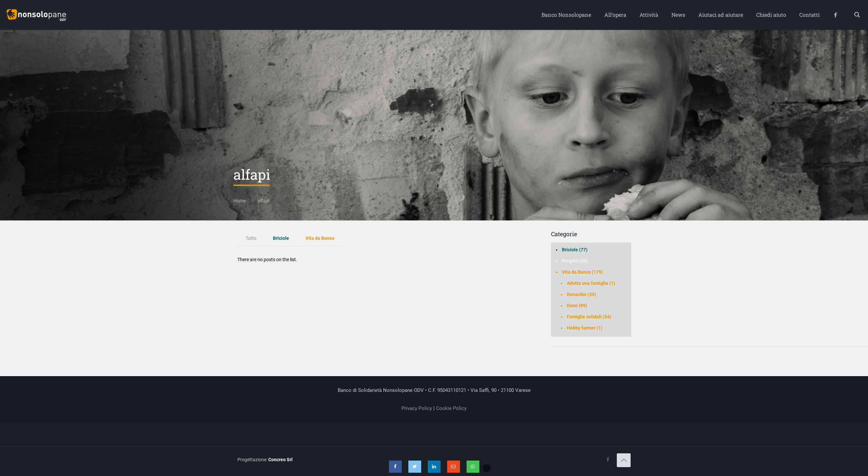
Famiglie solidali (584, 317)
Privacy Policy (417, 408)
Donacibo (577, 294)
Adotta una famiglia (588, 283)
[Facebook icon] (608, 460)
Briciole (281, 238)
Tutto (251, 238)
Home (240, 201)
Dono (572, 306)
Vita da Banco (320, 238)
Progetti (570, 261)
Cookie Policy (451, 408)
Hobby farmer (581, 328)
